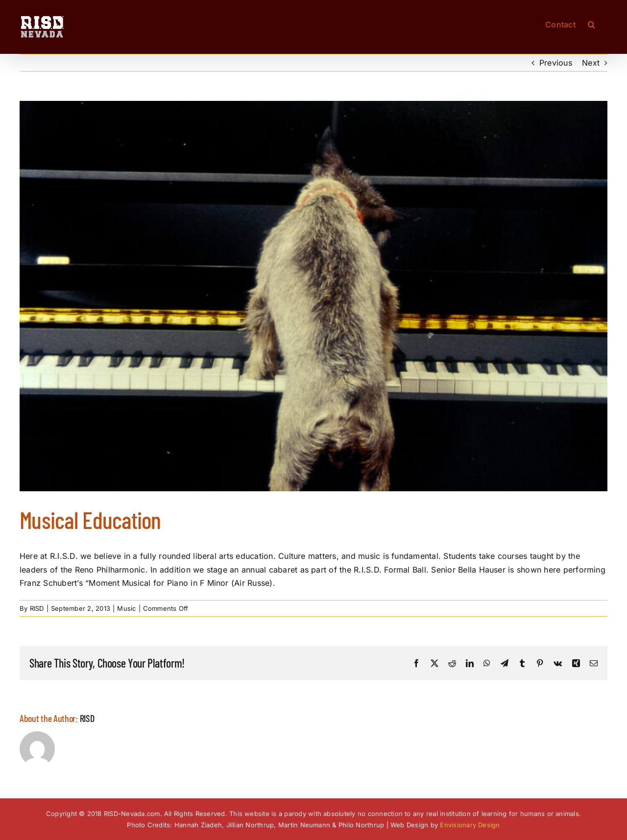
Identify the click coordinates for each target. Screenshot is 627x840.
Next (591, 63)
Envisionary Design (470, 825)
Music (126, 608)
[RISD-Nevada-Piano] (313, 296)
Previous (556, 63)
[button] (591, 24)
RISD (37, 608)
